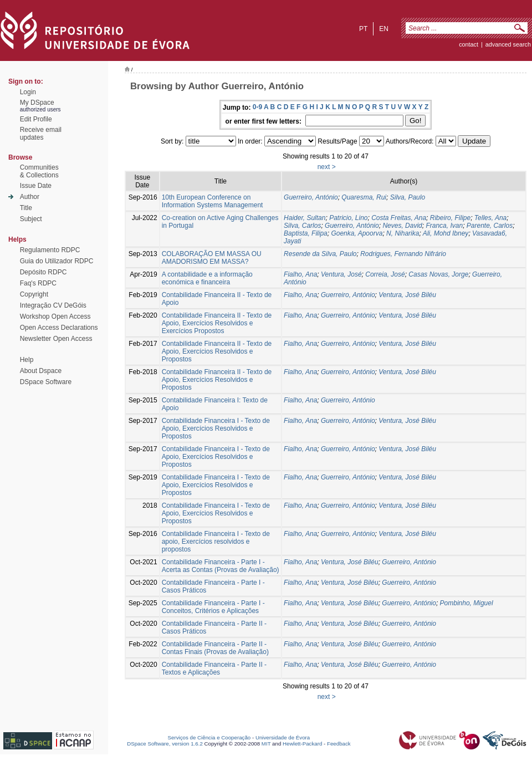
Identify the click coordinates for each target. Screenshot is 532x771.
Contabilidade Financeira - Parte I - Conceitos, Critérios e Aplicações (213, 607)
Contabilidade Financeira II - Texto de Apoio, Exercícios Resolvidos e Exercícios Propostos (217, 323)
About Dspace (41, 371)
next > (327, 167)
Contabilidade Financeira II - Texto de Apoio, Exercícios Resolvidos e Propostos (217, 351)
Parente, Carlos (490, 226)
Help (27, 360)
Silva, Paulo (408, 197)
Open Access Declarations (59, 328)
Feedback (339, 744)
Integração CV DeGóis (53, 305)
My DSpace (37, 103)
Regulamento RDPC (50, 250)
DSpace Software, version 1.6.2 (165, 744)
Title (26, 208)
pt (363, 29)
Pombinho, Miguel (467, 603)
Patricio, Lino (348, 218)
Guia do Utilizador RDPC (57, 261)
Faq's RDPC (38, 283)
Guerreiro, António (311, 197)
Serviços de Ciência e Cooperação (209, 737)
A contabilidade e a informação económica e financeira (207, 278)
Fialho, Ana (300, 274)
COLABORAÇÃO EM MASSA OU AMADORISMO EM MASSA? (212, 258)
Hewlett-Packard (302, 744)
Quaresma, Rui (364, 197)
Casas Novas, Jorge (438, 274)
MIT (266, 744)
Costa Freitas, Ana (399, 218)
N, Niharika (403, 233)
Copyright (34, 294)
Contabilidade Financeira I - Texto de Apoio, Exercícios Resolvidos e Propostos (216, 428)
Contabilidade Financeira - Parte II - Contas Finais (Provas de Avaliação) (215, 648)
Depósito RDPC (44, 272)
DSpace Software (46, 382)
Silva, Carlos (302, 226)
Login (28, 92)
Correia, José (385, 274)
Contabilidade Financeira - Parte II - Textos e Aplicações (214, 668)
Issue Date (36, 186)
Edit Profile (36, 119)
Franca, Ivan (444, 226)
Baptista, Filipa (306, 233)
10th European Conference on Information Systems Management (213, 201)
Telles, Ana (490, 218)
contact (469, 44)
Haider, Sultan (305, 218)
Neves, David (402, 226)
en (384, 29)
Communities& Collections (39, 171)
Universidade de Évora (283, 737)
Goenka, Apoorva (357, 233)
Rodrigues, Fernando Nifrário (403, 254)
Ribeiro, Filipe (450, 218)
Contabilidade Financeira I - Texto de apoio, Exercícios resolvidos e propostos (216, 542)
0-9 (257, 107)
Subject (31, 219)
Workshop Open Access (55, 316)
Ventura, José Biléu (407, 295)
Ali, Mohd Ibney (446, 233)
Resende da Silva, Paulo (320, 254)
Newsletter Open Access (56, 339)
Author (30, 197)
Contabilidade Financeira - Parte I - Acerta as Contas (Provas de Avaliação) (221, 566)
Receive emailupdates (41, 134)
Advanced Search (508, 44)
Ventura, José (341, 274)
